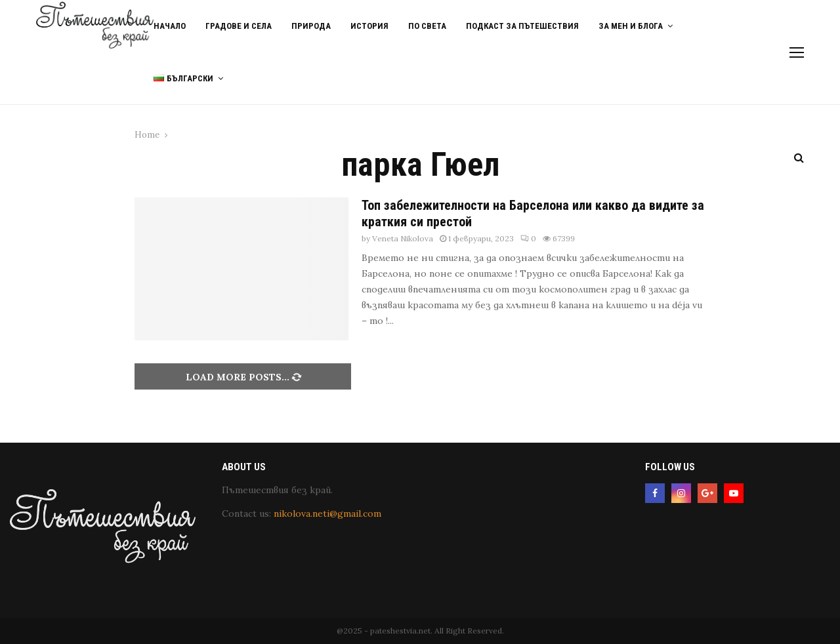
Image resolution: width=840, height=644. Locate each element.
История (369, 26)
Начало (170, 26)
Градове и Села (239, 26)
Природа (311, 26)
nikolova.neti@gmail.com (327, 513)
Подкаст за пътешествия (522, 26)
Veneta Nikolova (403, 238)
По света (427, 26)
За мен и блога (631, 26)
